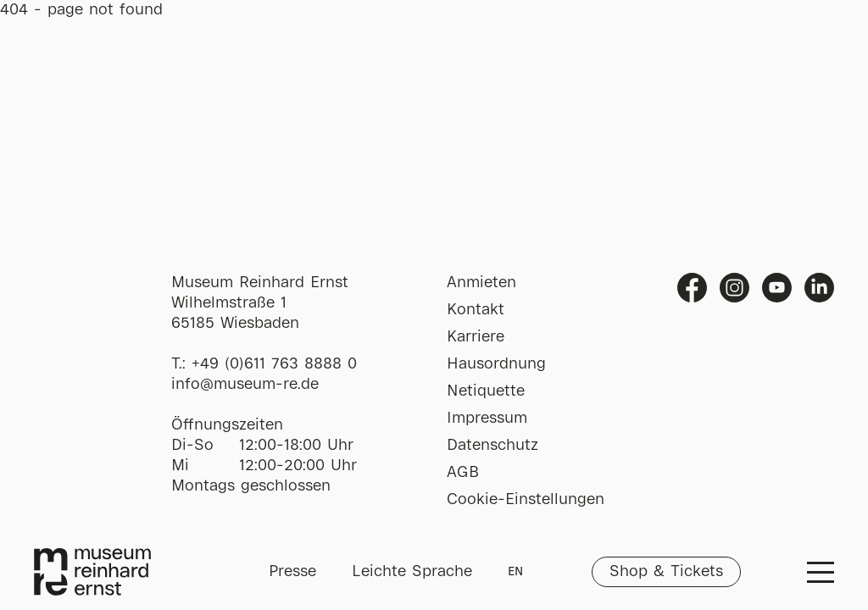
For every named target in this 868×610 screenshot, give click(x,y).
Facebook (692, 288)
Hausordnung (496, 364)
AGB (463, 473)
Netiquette (486, 391)
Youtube (777, 288)
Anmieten (481, 283)
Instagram (734, 288)
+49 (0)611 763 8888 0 (274, 364)
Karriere (476, 337)
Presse (292, 572)
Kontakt (476, 310)
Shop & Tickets (666, 572)
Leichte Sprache (412, 572)
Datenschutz (492, 446)
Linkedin (819, 288)
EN (515, 572)
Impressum (487, 419)
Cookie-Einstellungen (526, 500)
